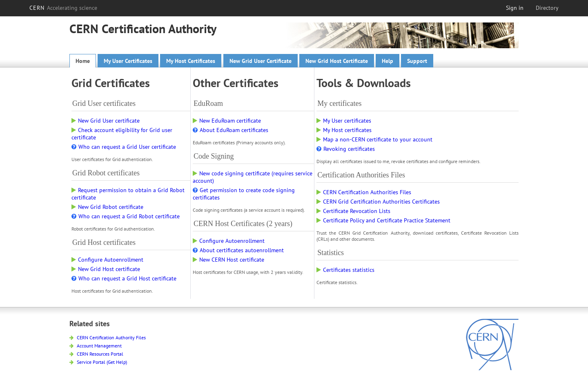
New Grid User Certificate (261, 61)
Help (388, 61)
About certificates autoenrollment (238, 250)
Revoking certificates (346, 149)
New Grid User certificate (106, 121)
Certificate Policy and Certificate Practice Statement (383, 220)
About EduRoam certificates (231, 130)
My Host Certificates (191, 61)
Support (417, 61)
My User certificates (344, 121)
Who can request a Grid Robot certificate (126, 216)
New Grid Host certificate (106, 269)
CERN (63, 8)
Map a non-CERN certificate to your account (374, 139)
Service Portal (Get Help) (98, 362)
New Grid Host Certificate (337, 61)
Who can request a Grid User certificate (124, 147)
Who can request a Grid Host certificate (124, 278)
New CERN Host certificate (228, 260)
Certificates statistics (345, 270)
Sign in (515, 8)
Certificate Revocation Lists (353, 211)
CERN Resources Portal (96, 354)
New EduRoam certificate (227, 121)
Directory (547, 8)
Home (83, 61)
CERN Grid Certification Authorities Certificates (378, 202)
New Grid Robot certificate (107, 207)
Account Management (96, 346)
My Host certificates (344, 130)
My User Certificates (128, 61)
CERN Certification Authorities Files (364, 192)
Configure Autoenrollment (107, 260)
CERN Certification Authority (143, 28)
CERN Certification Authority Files (108, 337)
